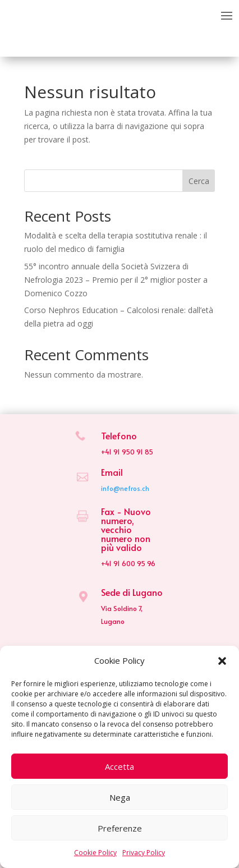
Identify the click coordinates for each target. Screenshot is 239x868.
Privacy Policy (144, 853)
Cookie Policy (95, 853)
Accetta (119, 766)
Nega (120, 797)
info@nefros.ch (125, 488)
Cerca (199, 181)
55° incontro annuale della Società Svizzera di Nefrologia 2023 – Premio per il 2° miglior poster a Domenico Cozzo (116, 280)
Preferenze (120, 828)
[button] (222, 661)
